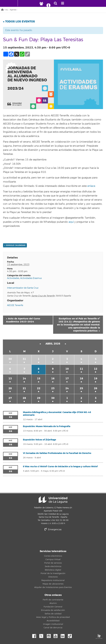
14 (24, 379)
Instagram (50, 635)
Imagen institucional (53, 624)
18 (81, 379)
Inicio (2, 10)
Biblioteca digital (53, 570)
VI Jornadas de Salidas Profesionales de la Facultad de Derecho (57, 453)
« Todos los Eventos (19, 22)
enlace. (92, 186)
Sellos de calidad (53, 614)
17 (67, 379)
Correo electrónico (53, 556)
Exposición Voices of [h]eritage (39, 440)
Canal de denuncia (53, 628)
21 (24, 388)
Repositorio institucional (53, 580)
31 (24, 359)
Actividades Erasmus (31, 278)
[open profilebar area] (41, 3)
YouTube (57, 635)
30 (10, 359)
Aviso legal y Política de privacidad (53, 617)
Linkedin (64, 635)
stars (62, 540)
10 (67, 369)
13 (10, 379)
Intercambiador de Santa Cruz (23, 288)
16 (53, 379)
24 (67, 388)
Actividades (13, 278)
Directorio (53, 577)
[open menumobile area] (63, 3)
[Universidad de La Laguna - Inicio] (15, 3)
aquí (71, 222)
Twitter (42, 635)
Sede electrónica (53, 566)
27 (10, 398)
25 (81, 388)
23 (53, 388)
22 (39, 388)
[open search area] (55, 3)
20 (10, 388)
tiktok (71, 635)
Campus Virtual (53, 559)
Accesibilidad (53, 621)
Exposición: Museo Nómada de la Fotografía (47, 426)
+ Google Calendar (15, 245)
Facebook (35, 635)
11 (81, 369)
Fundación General (53, 607)
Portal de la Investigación (53, 573)
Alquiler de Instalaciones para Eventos (53, 587)
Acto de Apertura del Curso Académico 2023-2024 (23, 320)
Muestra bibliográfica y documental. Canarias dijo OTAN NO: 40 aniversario (57, 414)
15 (39, 379)
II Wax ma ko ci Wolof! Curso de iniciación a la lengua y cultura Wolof (60, 467)
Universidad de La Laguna (53, 500)
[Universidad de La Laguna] (22, 3)
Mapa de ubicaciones (53, 584)
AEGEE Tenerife (15, 305)
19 (96, 379)
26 (96, 388)
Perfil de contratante (53, 600)
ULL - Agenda (11, 10)
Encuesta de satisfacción (53, 610)
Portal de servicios (53, 563)
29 (39, 398)
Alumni (53, 603)
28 (24, 398)
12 (96, 369)
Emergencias (53, 530)
